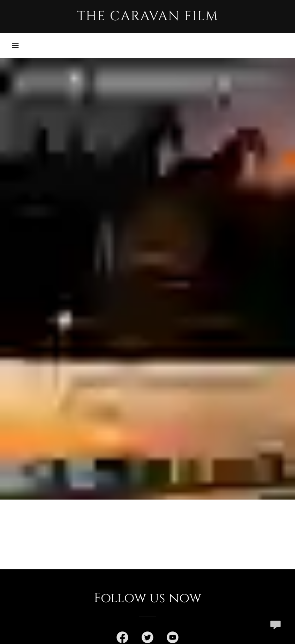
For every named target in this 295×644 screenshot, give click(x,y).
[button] (15, 45)
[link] (147, 18)
